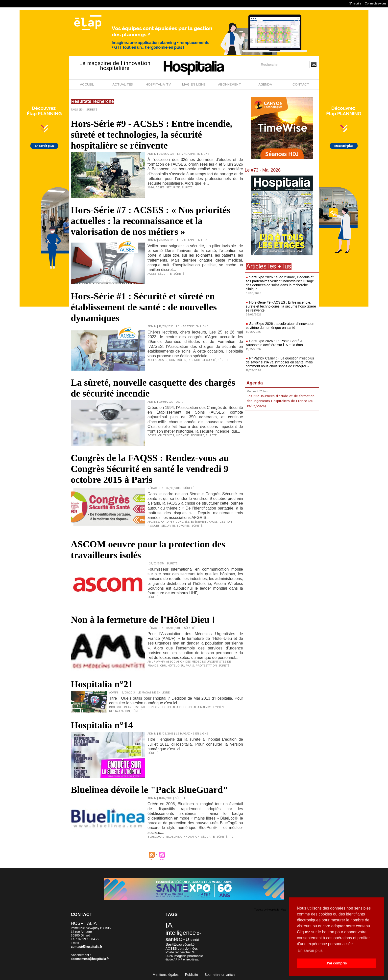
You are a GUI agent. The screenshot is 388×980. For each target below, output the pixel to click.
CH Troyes (166, 436)
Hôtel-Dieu (176, 666)
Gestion (226, 522)
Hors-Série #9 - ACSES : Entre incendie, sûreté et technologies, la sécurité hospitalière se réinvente (152, 134)
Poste (170, 952)
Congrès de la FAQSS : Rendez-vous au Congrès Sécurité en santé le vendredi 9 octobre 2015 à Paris (150, 469)
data (181, 948)
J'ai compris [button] (336, 963)
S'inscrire (355, 3)
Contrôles (178, 360)
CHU (163, 666)
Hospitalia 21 (172, 707)
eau (197, 959)
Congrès (182, 522)
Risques (154, 526)
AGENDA (265, 85)
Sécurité (173, 188)
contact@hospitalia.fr (86, 947)
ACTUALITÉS (123, 85)
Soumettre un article (220, 975)
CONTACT (301, 85)
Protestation (206, 666)
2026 (151, 188)
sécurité (189, 945)
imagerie (180, 956)
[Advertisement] (282, 452)
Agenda (255, 383)
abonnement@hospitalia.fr (90, 959)
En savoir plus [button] (310, 950)
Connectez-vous (376, 3)
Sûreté (187, 188)
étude (169, 959)
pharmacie (195, 956)
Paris (190, 666)
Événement (199, 522)
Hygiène (219, 707)
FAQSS (213, 522)
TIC (231, 837)
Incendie (194, 360)
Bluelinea (174, 837)
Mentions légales (166, 975)
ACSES (160, 188)
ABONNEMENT (230, 85)
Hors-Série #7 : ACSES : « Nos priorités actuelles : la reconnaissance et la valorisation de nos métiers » (151, 221)
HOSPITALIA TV (158, 85)
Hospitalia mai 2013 (197, 707)
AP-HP (160, 662)
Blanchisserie (135, 707)
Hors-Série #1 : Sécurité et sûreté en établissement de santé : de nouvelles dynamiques (144, 307)
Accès (152, 360)
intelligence (181, 933)
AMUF (151, 662)
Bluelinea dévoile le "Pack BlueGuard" (149, 790)
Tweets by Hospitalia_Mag (270, 910)
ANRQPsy (167, 522)
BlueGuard (156, 837)
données (191, 948)
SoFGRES (183, 526)
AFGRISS (153, 522)
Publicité (192, 975)
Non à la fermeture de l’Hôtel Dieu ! (143, 620)
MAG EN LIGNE (194, 85)
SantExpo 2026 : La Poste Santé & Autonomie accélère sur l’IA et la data (274, 343)
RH (193, 952)
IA (169, 925)
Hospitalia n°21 (102, 684)
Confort (154, 707)
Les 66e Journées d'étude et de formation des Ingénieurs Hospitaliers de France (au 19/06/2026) (281, 401)
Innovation (191, 837)
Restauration (120, 711)
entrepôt (188, 959)
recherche (182, 952)
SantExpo (174, 944)
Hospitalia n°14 (102, 725)
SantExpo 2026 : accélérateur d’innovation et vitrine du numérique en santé (280, 326)
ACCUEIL (87, 85)
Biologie (116, 707)
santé (194, 940)
